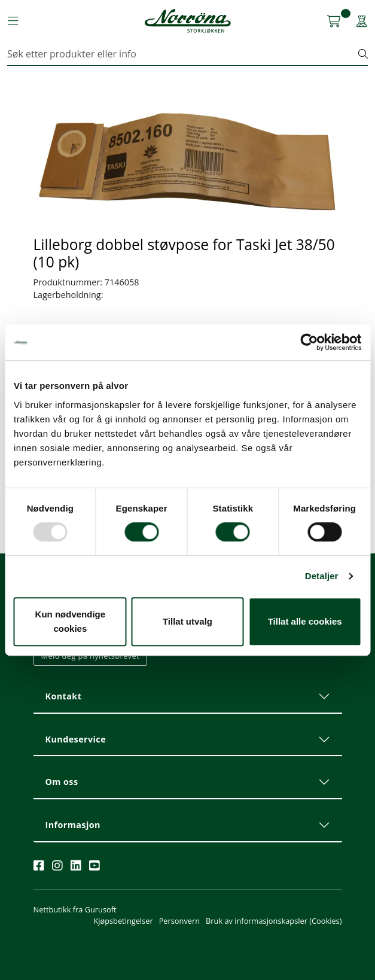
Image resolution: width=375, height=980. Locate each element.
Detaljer (322, 576)
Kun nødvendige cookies (71, 621)
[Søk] (183, 54)
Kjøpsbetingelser (123, 921)
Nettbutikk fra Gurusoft (75, 909)
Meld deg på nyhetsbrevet (91, 656)
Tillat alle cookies (305, 621)
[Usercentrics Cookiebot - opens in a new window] (309, 342)
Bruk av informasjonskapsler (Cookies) (274, 921)
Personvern (179, 921)
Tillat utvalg (187, 621)
